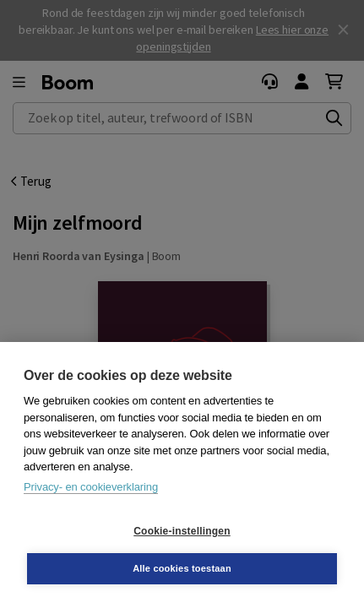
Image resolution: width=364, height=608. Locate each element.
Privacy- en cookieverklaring (91, 487)
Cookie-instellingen (182, 531)
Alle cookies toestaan (182, 568)
